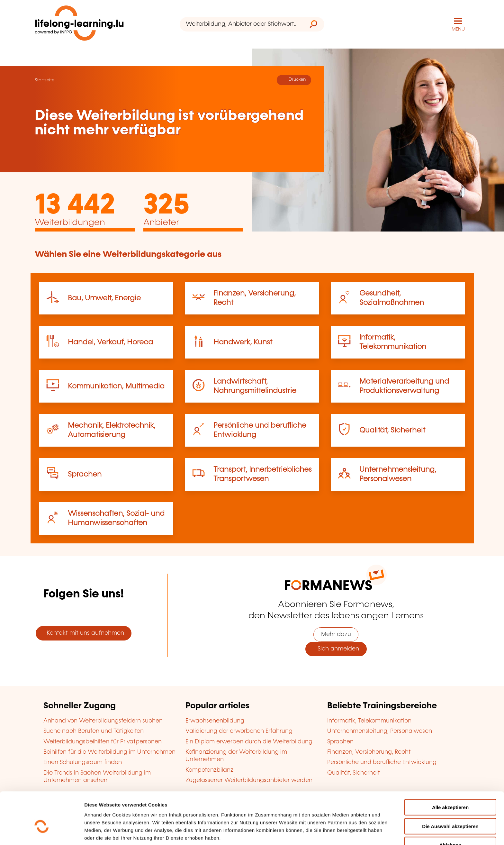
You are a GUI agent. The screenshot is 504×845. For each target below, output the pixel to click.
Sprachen (85, 474)
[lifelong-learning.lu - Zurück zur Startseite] (79, 24)
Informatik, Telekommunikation (369, 721)
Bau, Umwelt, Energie (104, 298)
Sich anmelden (336, 649)
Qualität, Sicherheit (392, 430)
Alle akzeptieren (450, 771)
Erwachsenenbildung (215, 721)
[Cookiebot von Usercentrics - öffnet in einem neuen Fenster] (42, 832)
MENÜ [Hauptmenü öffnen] (458, 29)
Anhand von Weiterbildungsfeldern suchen (103, 721)
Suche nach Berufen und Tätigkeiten (94, 731)
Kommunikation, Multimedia (116, 386)
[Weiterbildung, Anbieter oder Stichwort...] (241, 24)
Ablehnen (450, 809)
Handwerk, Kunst (243, 342)
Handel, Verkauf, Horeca (110, 342)
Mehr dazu (336, 634)
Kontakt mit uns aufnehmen (84, 633)
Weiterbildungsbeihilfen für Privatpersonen (103, 741)
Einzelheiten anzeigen (110, 832)
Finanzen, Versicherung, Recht (369, 752)
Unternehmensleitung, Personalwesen (380, 731)
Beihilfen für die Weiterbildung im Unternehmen (109, 752)
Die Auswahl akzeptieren (450, 790)
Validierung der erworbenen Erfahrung (239, 731)
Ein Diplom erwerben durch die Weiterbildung (249, 741)
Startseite (45, 80)
